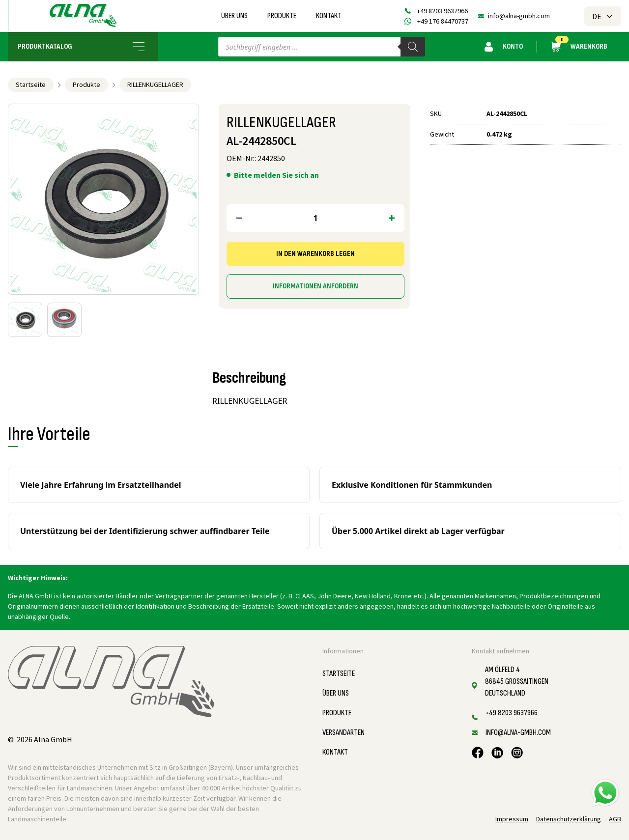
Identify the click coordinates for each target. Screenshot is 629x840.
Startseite (31, 84)
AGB (615, 819)
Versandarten (343, 733)
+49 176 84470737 (443, 21)
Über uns (234, 16)
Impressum (512, 819)
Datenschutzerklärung (569, 819)
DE (603, 16)
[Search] (413, 47)
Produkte (282, 16)
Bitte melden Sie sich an (276, 175)
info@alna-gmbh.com (519, 16)
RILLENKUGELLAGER (155, 84)
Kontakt (329, 16)
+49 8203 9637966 (442, 11)
